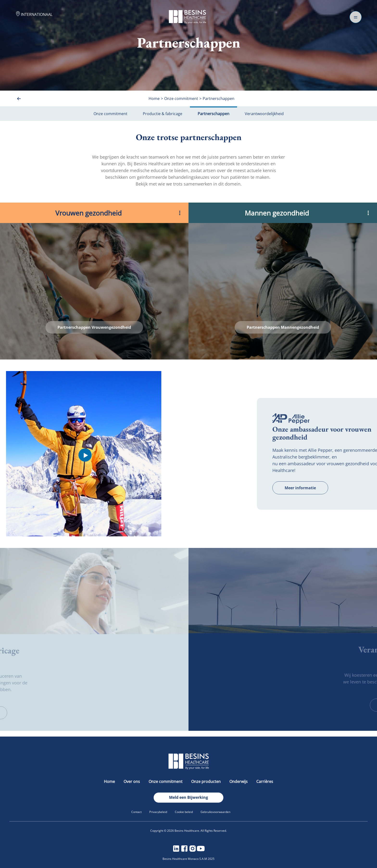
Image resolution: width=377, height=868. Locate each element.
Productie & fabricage (163, 114)
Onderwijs (239, 781)
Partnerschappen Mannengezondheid (283, 327)
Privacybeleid (158, 812)
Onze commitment (110, 114)
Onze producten (206, 781)
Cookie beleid (184, 812)
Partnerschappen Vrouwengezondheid (94, 327)
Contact (136, 812)
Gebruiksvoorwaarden (215, 812)
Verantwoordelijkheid (264, 114)
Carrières (265, 781)
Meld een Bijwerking (188, 797)
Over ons (132, 781)
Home (110, 781)
